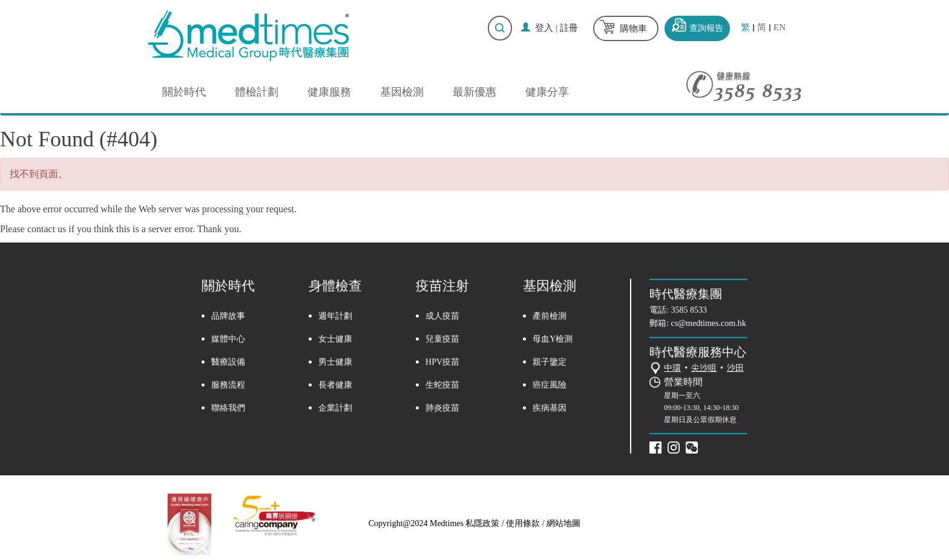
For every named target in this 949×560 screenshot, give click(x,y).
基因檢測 (402, 92)
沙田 (735, 368)
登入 (544, 28)
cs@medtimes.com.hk (709, 323)
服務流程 (228, 385)
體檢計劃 (257, 92)
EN (780, 28)
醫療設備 (228, 362)
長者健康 (335, 385)
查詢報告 (706, 28)
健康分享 (547, 92)
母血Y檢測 (553, 339)
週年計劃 (335, 316)
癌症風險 (550, 385)
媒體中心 (228, 339)
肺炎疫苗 (442, 408)
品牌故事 (228, 316)
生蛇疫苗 (442, 385)
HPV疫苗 (442, 362)
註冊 (569, 28)
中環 (672, 368)
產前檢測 (550, 316)
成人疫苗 (442, 316)
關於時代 (184, 92)
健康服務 (329, 92)
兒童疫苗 (442, 339)
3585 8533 (689, 310)
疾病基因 (550, 408)
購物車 (633, 28)
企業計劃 (335, 408)
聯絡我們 (228, 408)
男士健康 (335, 362)
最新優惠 (475, 92)
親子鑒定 (550, 362)
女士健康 (335, 339)
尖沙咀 (704, 368)
